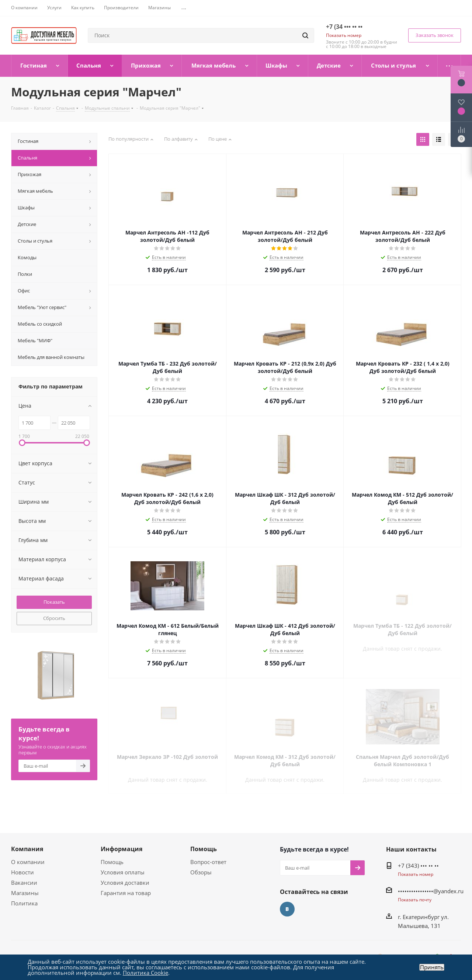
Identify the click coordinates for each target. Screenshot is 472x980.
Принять (432, 967)
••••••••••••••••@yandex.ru (431, 891)
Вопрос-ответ (208, 862)
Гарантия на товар (126, 893)
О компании (28, 862)
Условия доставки (125, 883)
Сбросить (54, 618)
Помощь (112, 862)
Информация (122, 849)
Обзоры (201, 872)
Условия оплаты (123, 872)
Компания (27, 849)
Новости (22, 872)
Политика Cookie (145, 973)
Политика (24, 903)
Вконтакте (287, 909)
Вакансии (24, 883)
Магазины (25, 893)
